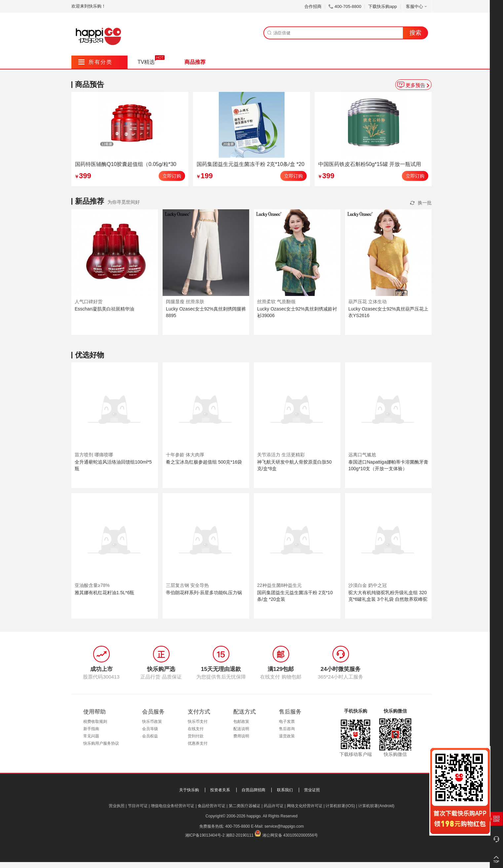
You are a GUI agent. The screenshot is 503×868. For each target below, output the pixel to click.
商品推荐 (195, 62)
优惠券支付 (198, 743)
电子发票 (287, 722)
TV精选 (146, 62)
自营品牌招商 (253, 790)
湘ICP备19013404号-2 (205, 835)
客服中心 (417, 6)
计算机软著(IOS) (340, 806)
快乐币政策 (152, 722)
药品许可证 (274, 806)
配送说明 (241, 729)
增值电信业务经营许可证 (173, 806)
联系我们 (285, 790)
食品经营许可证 (212, 806)
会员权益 (150, 736)
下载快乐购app (383, 6)
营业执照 (117, 806)
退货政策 (287, 736)
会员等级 (150, 729)
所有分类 (95, 62)
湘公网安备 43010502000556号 (290, 835)
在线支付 (196, 729)
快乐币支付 (198, 722)
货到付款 (196, 736)
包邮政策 (241, 722)
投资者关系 (220, 790)
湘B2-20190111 (240, 835)
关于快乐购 (189, 790)
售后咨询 (287, 729)
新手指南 (91, 729)
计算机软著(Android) (376, 806)
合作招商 (313, 6)
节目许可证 (138, 806)
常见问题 (91, 736)
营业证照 (312, 790)
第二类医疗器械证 (245, 806)
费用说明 (241, 736)
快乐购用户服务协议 (101, 743)
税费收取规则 (95, 722)
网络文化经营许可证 (305, 806)
